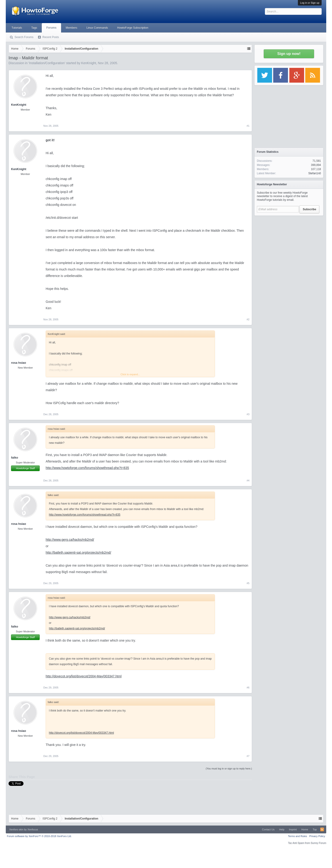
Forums (51, 28)
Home (305, 829)
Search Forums (24, 37)
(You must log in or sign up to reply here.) (229, 769)
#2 (248, 319)
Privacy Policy (317, 836)
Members (71, 28)
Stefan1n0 (315, 173)
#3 (248, 414)
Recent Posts (51, 37)
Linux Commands (97, 28)
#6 (248, 688)
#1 (248, 126)
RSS (322, 829)
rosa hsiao (19, 363)
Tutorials (17, 28)
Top (315, 829)
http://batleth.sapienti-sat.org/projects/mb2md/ (78, 553)
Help (282, 829)
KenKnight (89, 63)
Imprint (293, 829)
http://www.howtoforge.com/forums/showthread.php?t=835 (87, 468)
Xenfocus (33, 829)
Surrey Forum (319, 843)
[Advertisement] (289, 247)
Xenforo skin (16, 829)
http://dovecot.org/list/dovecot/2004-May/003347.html (84, 676)
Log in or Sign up (310, 3)
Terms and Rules (298, 836)
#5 (248, 583)
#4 (248, 481)
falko (15, 458)
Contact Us (268, 829)
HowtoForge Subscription (133, 28)
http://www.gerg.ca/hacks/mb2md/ (70, 540)
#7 (248, 756)
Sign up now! (289, 54)
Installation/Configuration (47, 63)
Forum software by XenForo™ (39, 836)
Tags (34, 28)
